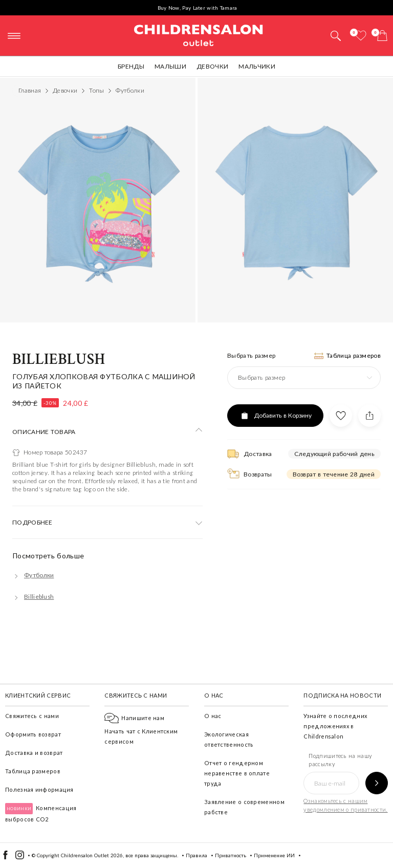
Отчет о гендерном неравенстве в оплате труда (237, 773)
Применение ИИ (274, 855)
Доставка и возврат (34, 753)
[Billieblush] (33, 596)
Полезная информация (39, 789)
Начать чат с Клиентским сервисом (141, 730)
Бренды (131, 66)
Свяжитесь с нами (32, 716)
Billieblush (59, 360)
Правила (196, 855)
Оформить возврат (33, 734)
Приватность (231, 855)
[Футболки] (33, 575)
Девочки (212, 66)
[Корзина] (382, 36)
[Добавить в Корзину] (275, 416)
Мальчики (257, 66)
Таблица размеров (33, 771)
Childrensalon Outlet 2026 (92, 855)
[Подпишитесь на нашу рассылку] (377, 783)
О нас (213, 716)
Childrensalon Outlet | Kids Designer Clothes (199, 34)
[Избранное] (361, 36)
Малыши (170, 66)
